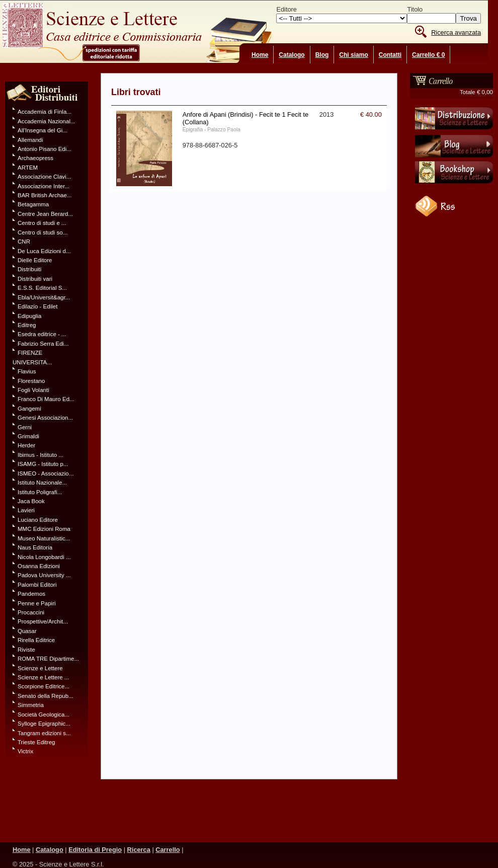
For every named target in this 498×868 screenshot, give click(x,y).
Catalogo (292, 55)
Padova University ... (44, 575)
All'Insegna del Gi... (43, 130)
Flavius (27, 371)
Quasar (27, 631)
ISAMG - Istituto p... (43, 464)
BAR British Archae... (45, 195)
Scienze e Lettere (40, 668)
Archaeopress (35, 158)
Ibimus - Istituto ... (40, 455)
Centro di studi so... (43, 232)
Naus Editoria (35, 547)
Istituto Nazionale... (42, 483)
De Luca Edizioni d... (44, 251)
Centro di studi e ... (42, 223)
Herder (26, 445)
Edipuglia (29, 316)
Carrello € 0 (428, 55)
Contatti (390, 55)
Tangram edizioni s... (44, 733)
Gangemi (29, 409)
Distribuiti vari (35, 279)
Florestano (31, 381)
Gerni (25, 427)
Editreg (27, 325)
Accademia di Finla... (45, 112)
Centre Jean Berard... (45, 214)
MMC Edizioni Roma (44, 529)
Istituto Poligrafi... (40, 492)
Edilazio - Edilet (37, 306)
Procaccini (31, 612)
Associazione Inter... (44, 186)
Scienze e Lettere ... (43, 677)
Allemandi (30, 140)
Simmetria (31, 705)
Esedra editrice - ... (42, 334)
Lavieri (26, 510)
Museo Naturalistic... (44, 538)
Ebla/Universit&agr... (44, 297)
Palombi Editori (37, 585)
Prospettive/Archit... (43, 621)
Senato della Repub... (46, 696)
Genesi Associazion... (45, 418)
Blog (322, 55)
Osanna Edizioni (39, 566)
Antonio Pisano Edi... (45, 149)
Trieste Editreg (36, 742)
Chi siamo (353, 55)
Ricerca (139, 850)
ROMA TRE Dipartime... (48, 659)
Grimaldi (28, 436)
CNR (24, 242)
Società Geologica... (44, 715)
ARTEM (28, 168)
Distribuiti (29, 269)
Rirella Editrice (36, 640)
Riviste (26, 650)
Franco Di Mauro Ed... (46, 399)
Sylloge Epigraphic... (44, 724)
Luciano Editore (38, 520)
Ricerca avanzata (456, 32)
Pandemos (31, 594)
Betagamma (33, 204)
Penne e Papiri (37, 603)
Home (260, 55)
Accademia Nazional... (47, 121)
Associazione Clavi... (44, 177)
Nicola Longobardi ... (44, 557)
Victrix (25, 751)
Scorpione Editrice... (44, 686)
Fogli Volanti (33, 390)
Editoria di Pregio (95, 850)
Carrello (168, 850)
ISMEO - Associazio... (46, 474)
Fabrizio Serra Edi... (43, 344)
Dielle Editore (35, 260)
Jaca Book (31, 501)
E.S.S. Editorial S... (42, 288)
